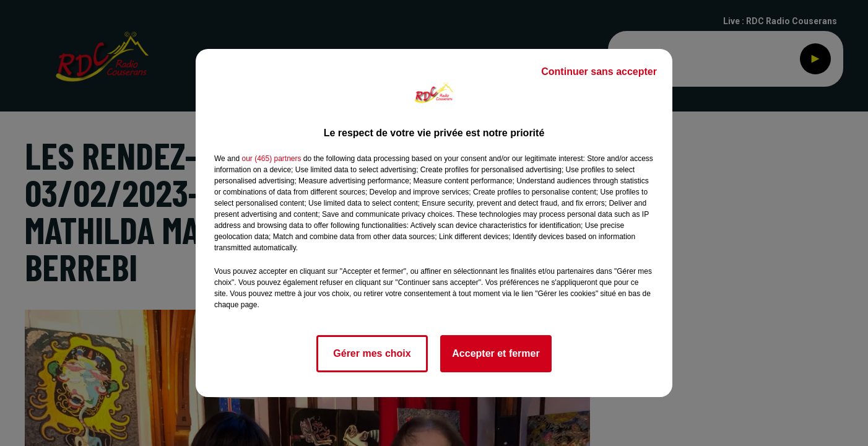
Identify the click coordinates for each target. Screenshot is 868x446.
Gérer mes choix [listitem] (372, 353)
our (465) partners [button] (271, 159)
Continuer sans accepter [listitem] (599, 72)
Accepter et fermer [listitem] (496, 353)
